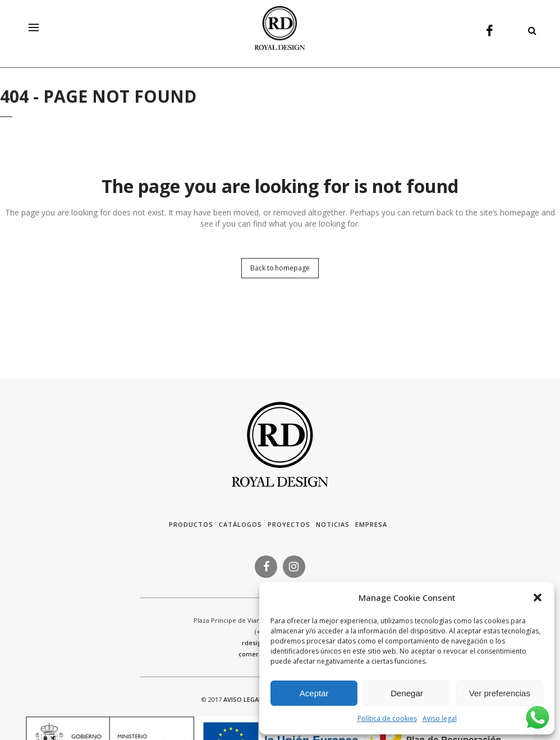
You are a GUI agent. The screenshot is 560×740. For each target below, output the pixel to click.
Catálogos (240, 524)
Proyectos (289, 524)
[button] (538, 597)
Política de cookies (387, 718)
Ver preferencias (500, 693)
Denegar (407, 693)
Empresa (371, 524)
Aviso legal (440, 718)
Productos (191, 524)
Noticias (333, 524)
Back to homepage (280, 268)
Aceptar (314, 693)
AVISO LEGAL (243, 699)
